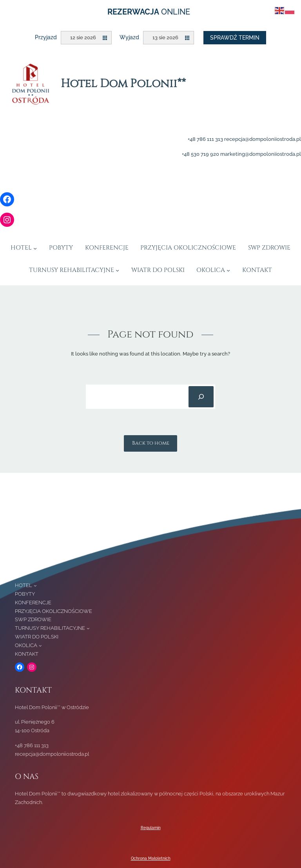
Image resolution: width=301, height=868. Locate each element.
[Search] (201, 397)
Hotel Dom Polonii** (123, 84)
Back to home (151, 443)
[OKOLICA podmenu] (228, 270)
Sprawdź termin (235, 38)
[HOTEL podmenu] (35, 248)
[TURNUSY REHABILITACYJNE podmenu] (117, 270)
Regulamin (151, 828)
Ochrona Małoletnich (151, 858)
